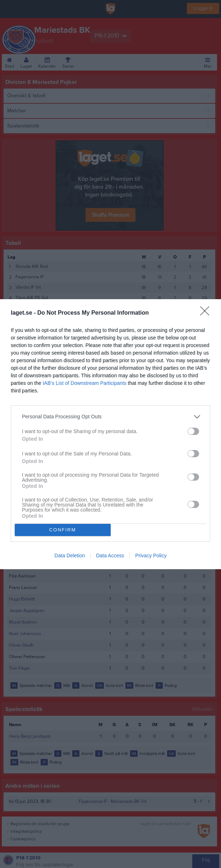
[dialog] (110, 434)
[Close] (207, 313)
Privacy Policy (151, 556)
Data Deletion (70, 556)
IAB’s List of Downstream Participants (85, 383)
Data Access (110, 556)
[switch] (193, 431)
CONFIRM (63, 530)
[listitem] (110, 417)
